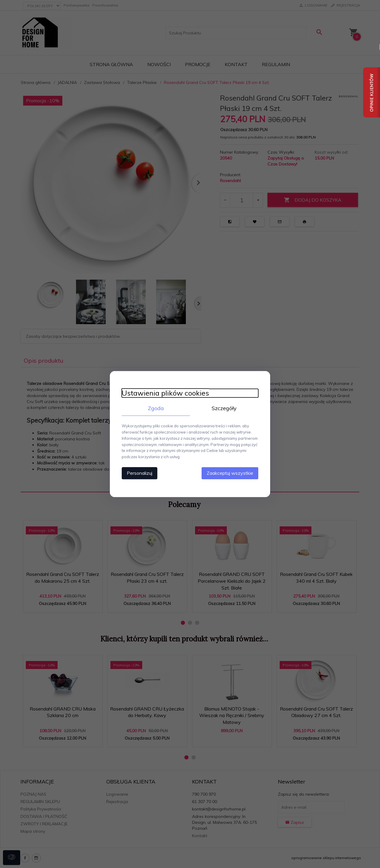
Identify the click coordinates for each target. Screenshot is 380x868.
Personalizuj (140, 473)
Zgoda (156, 408)
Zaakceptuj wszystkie (230, 473)
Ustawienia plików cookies (165, 393)
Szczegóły (224, 408)
